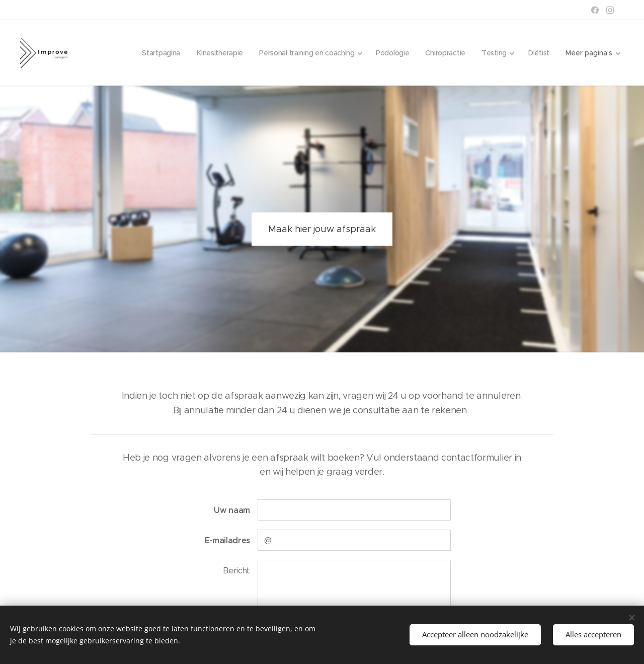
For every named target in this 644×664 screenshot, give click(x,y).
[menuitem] (153, 53)
